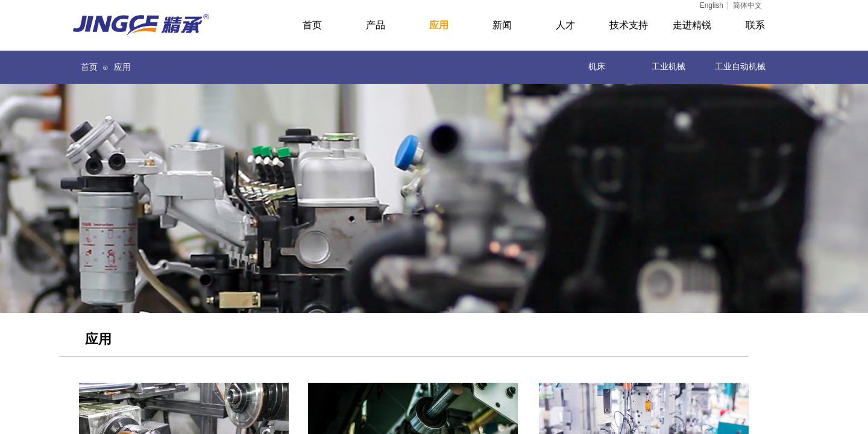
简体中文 (747, 5)
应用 (122, 67)
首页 (89, 67)
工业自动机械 (740, 67)
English (712, 5)
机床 (597, 67)
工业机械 (668, 67)
